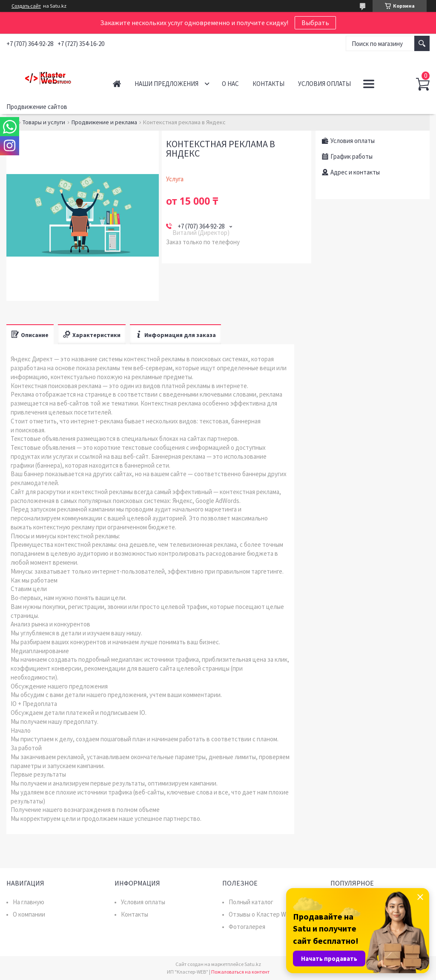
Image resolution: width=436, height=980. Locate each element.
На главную (29, 902)
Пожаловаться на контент (240, 972)
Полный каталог (251, 902)
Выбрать (315, 23)
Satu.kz (253, 964)
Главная (117, 84)
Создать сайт (26, 6)
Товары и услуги (44, 122)
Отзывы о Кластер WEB (261, 914)
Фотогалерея (247, 927)
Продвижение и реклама (104, 122)
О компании (29, 914)
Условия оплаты (324, 84)
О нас (230, 84)
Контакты (268, 84)
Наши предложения (166, 84)
